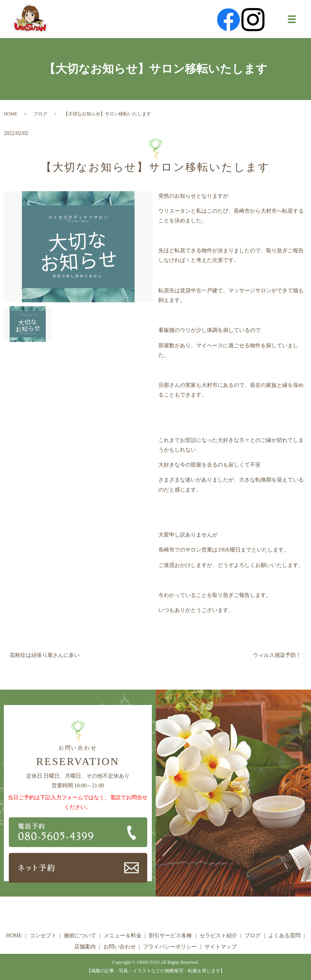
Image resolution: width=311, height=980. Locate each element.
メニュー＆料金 (123, 936)
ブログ (40, 114)
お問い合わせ (120, 947)
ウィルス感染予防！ (277, 655)
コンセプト (43, 936)
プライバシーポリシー (170, 947)
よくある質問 (284, 936)
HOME (11, 114)
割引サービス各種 (170, 936)
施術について (80, 936)
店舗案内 (85, 947)
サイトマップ (221, 947)
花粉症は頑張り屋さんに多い (45, 655)
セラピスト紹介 (218, 936)
